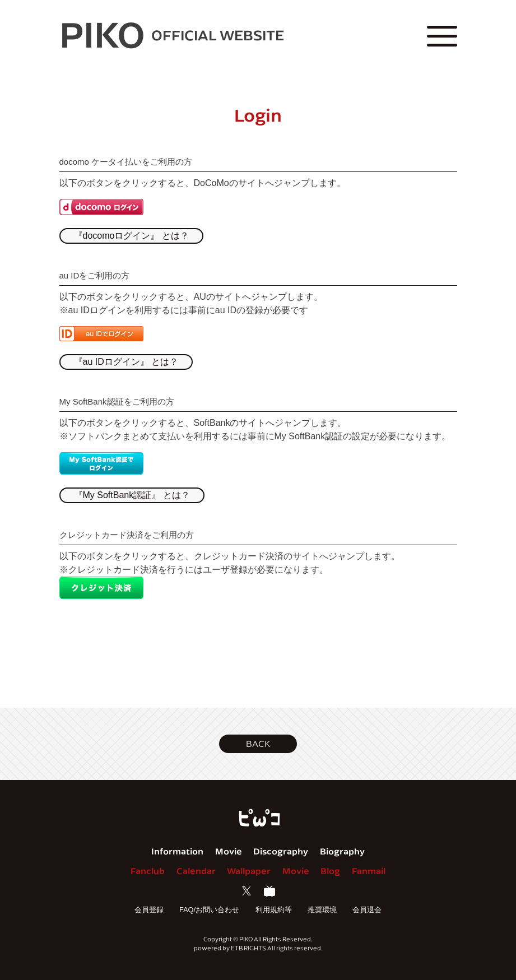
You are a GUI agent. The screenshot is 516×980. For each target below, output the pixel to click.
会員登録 (149, 910)
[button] (258, 744)
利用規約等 (274, 910)
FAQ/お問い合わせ (209, 910)
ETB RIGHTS (248, 948)
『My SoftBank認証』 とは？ (132, 495)
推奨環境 (322, 910)
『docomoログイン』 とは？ (131, 236)
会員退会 (367, 910)
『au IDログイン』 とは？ (126, 362)
